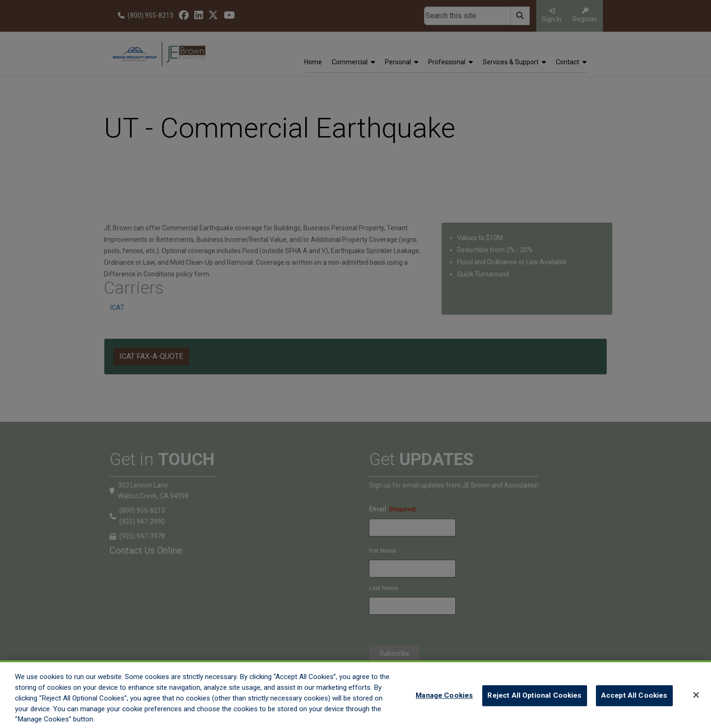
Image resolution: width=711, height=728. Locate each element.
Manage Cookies (444, 703)
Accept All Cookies (634, 703)
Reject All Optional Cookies (534, 703)
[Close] (696, 702)
